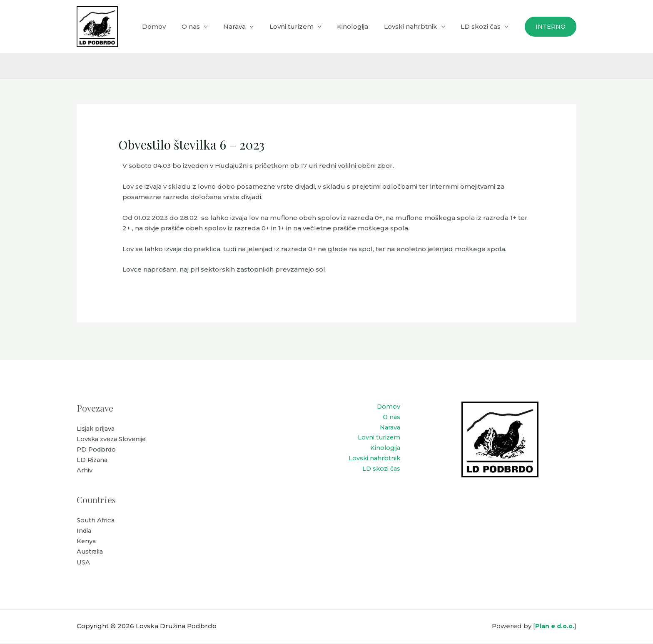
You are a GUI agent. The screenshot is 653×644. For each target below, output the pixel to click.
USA (83, 564)
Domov (174, 26)
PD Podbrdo (97, 450)
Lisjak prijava (97, 429)
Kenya (87, 543)
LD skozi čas (482, 26)
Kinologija (360, 26)
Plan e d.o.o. (554, 628)
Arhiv (85, 471)
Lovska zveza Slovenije (113, 439)
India (85, 532)
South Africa (96, 521)
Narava (249, 26)
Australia (91, 553)
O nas (208, 26)
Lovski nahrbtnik (415, 26)
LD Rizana (93, 461)
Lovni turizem (302, 26)
